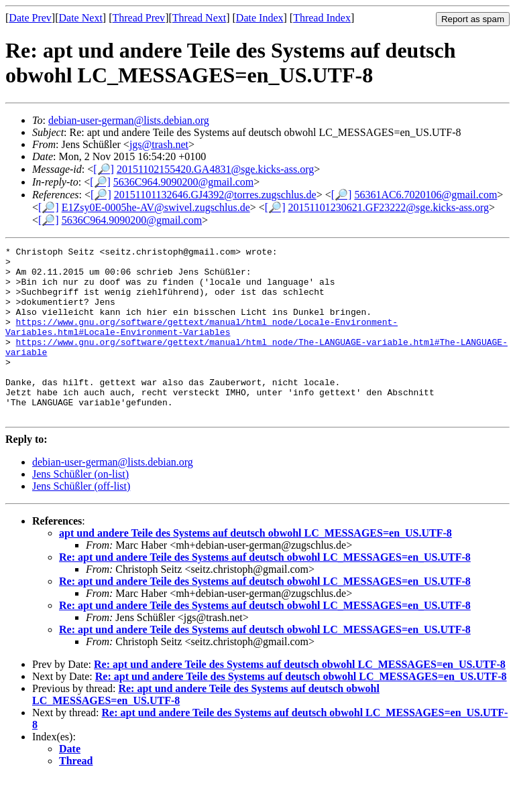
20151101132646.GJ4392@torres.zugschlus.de (215, 195)
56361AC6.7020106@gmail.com (425, 195)
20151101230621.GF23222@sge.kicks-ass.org (388, 207)
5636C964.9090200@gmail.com (183, 182)
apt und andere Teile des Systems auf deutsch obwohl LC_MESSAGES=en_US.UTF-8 (255, 567)
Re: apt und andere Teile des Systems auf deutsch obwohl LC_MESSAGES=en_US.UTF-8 (265, 591)
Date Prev (30, 18)
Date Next (81, 18)
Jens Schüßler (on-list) (80, 508)
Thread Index (322, 18)
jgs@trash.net (159, 144)
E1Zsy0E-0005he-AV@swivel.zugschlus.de (156, 207)
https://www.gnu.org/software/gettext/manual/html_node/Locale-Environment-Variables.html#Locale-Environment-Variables (202, 344)
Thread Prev (138, 18)
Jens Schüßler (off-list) (81, 520)
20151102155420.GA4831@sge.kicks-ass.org (215, 169)
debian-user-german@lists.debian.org (129, 120)
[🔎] (104, 169)
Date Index (260, 18)
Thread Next (199, 18)
